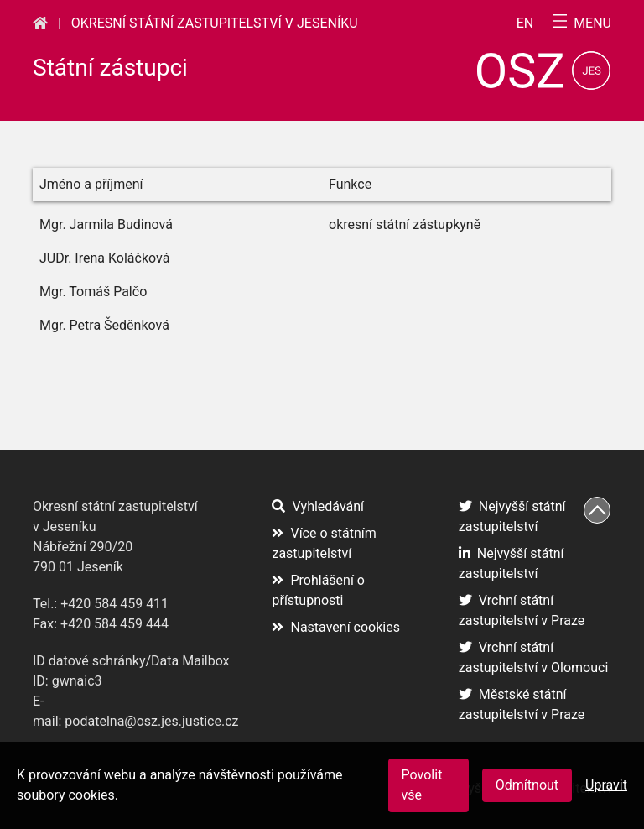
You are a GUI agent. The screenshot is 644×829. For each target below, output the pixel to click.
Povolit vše (422, 785)
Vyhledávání (318, 506)
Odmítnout (527, 785)
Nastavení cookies (335, 627)
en (525, 23)
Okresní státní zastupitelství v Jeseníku (215, 23)
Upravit (606, 785)
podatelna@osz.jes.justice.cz (151, 721)
